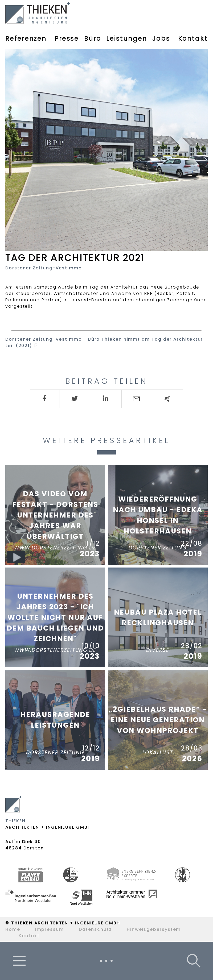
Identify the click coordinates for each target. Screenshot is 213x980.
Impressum (50, 929)
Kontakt (193, 38)
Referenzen (26, 38)
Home (13, 929)
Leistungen (127, 38)
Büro (93, 38)
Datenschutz (95, 929)
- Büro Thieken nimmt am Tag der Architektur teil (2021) (104, 342)
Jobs (161, 38)
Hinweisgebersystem (154, 929)
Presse (67, 38)
